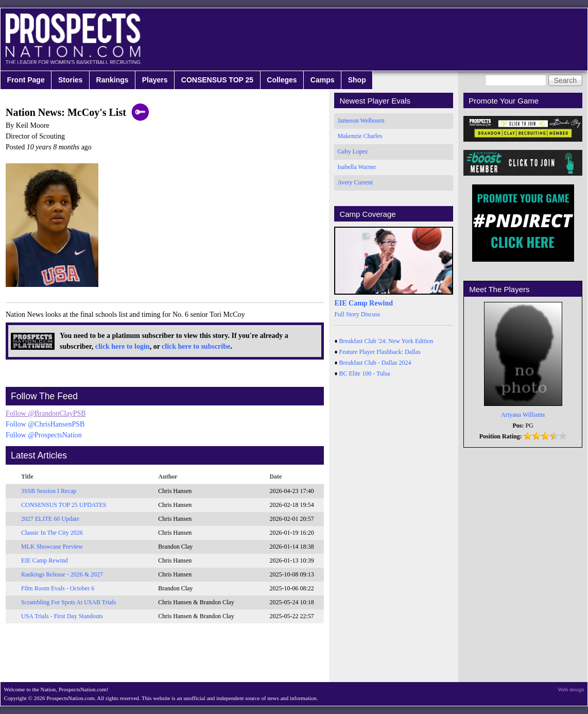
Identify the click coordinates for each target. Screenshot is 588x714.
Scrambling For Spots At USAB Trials (68, 602)
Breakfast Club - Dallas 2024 (375, 363)
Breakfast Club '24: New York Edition (386, 341)
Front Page (26, 80)
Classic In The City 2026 (52, 533)
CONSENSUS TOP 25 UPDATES (64, 505)
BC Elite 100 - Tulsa (365, 373)
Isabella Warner (357, 167)
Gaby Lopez (352, 151)
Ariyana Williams (523, 415)
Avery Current (355, 182)
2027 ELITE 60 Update (50, 519)
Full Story (347, 314)
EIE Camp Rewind (45, 560)
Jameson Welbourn (361, 121)
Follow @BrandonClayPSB (46, 413)
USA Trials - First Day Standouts (62, 616)
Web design (571, 689)
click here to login (123, 346)
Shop (357, 80)
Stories (70, 80)
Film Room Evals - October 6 (58, 588)
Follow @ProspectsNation (44, 435)
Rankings (113, 80)
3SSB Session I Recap (49, 491)
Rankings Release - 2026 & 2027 (62, 574)
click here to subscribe (196, 346)
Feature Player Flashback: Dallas (380, 352)
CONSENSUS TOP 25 (217, 80)
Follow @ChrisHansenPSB (45, 424)
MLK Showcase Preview (52, 547)
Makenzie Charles (360, 136)
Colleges (282, 80)
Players (155, 80)
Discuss (370, 314)
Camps (323, 80)
